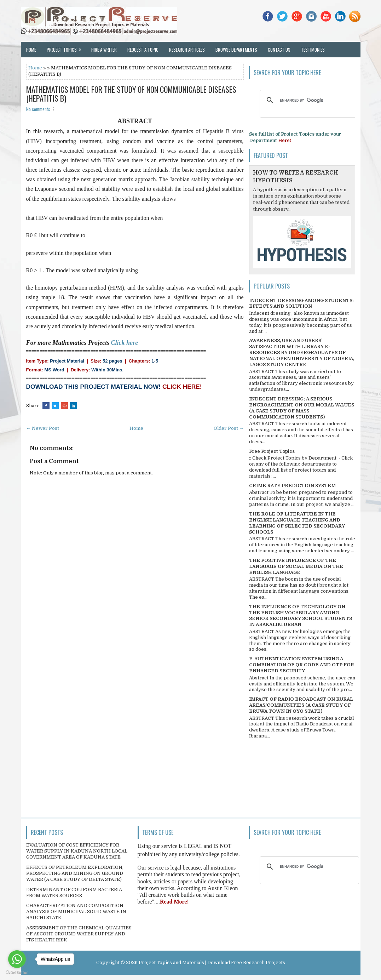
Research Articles (187, 50)
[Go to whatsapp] (17, 959)
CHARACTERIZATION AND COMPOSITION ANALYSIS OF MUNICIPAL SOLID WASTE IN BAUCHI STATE (76, 911)
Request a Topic (143, 50)
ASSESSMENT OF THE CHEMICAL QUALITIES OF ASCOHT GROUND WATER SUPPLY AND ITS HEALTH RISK (79, 934)
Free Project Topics (272, 451)
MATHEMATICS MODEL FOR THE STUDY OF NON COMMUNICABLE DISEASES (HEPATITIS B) (131, 93)
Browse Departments (236, 50)
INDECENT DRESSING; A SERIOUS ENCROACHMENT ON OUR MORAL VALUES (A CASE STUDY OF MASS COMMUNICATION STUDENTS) (302, 408)
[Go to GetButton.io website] (17, 973)
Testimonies (313, 50)
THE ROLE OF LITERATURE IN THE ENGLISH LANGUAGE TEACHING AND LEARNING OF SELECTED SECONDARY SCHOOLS (297, 523)
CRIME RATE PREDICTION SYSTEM (292, 486)
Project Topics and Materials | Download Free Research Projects (212, 962)
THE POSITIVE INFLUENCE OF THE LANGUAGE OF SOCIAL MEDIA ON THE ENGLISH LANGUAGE (296, 566)
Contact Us (279, 50)
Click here (125, 343)
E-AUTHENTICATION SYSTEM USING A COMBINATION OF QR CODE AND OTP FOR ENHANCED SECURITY (302, 665)
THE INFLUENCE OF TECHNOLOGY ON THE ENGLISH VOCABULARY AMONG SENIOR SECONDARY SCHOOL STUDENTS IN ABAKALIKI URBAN (301, 616)
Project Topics (66, 47)
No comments (38, 109)
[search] (308, 100)
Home (31, 50)
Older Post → (229, 428)
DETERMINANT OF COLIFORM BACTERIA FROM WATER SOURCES (74, 893)
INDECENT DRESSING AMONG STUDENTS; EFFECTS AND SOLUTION (301, 303)
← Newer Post (43, 428)
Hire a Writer (104, 50)
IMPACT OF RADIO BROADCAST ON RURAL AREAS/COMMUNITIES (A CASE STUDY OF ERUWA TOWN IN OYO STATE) (301, 705)
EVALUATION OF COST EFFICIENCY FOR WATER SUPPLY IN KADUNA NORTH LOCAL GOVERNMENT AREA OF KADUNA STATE (77, 851)
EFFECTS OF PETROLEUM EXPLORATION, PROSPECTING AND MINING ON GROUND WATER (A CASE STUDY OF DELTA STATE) (75, 873)
